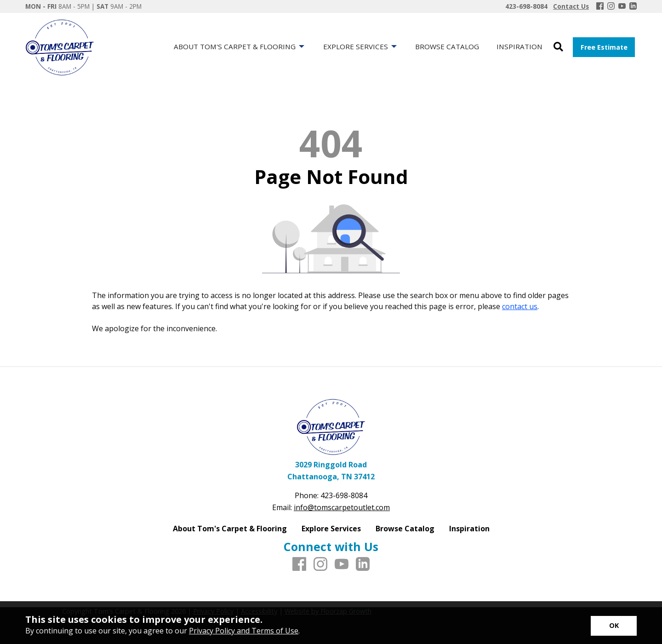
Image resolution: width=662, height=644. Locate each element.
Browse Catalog (405, 529)
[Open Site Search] (558, 47)
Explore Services (331, 529)
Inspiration (469, 529)
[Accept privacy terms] (614, 626)
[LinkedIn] (633, 6)
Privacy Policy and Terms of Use (244, 631)
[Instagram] (611, 6)
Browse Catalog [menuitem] (447, 46)
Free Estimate (604, 47)
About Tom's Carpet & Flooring (230, 529)
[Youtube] (622, 6)
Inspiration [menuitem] (519, 46)
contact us (520, 306)
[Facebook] (600, 6)
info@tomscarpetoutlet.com (342, 507)
